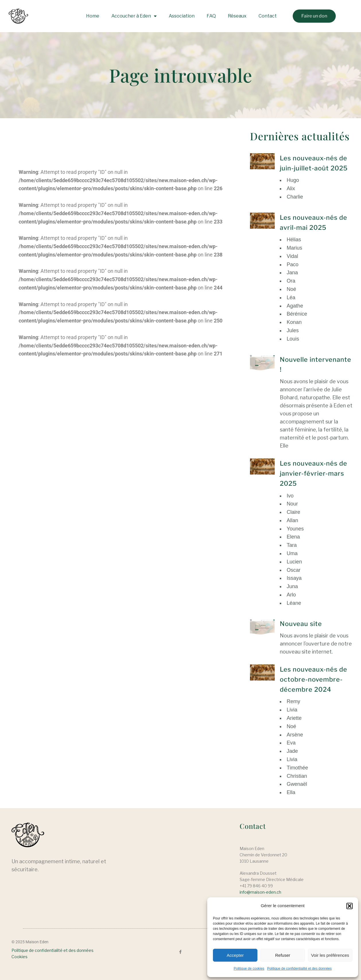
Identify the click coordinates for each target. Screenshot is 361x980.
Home (93, 16)
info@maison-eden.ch (260, 892)
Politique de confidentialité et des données (299, 969)
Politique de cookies (249, 969)
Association (182, 16)
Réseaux (237, 16)
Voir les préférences (330, 955)
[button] (350, 906)
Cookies (20, 957)
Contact (268, 16)
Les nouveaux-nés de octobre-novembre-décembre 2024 (314, 679)
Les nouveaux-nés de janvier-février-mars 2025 (314, 473)
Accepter (235, 955)
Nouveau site (301, 624)
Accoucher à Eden (134, 16)
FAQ (211, 16)
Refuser (283, 955)
